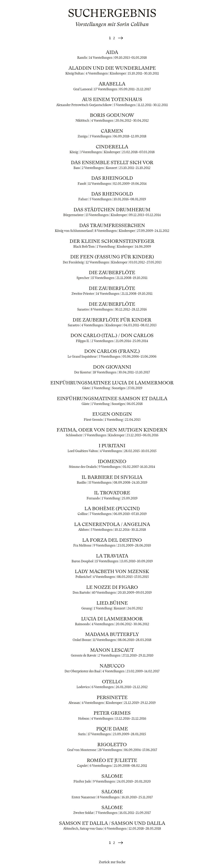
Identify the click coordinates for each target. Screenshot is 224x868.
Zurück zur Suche (112, 862)
